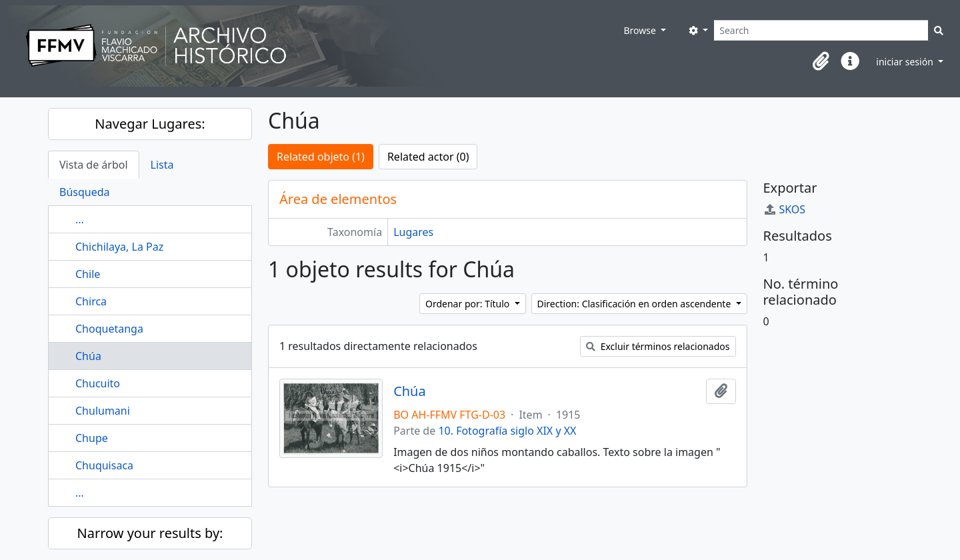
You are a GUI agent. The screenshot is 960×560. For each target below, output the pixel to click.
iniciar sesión (906, 62)
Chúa (88, 356)
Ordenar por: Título (469, 304)
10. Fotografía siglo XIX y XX (507, 431)
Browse (641, 30)
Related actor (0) (428, 157)
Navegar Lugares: (150, 124)
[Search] (821, 30)
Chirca (91, 301)
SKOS (785, 209)
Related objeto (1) (321, 157)
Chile (88, 274)
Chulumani (103, 411)
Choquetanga (109, 329)
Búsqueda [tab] (85, 192)
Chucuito (98, 383)
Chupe (92, 438)
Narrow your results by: (150, 533)
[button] (821, 61)
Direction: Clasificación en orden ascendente (635, 304)
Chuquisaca (104, 465)
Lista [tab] (162, 165)
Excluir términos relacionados (658, 346)
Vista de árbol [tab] (94, 165)
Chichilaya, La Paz (119, 247)
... (80, 219)
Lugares (413, 232)
